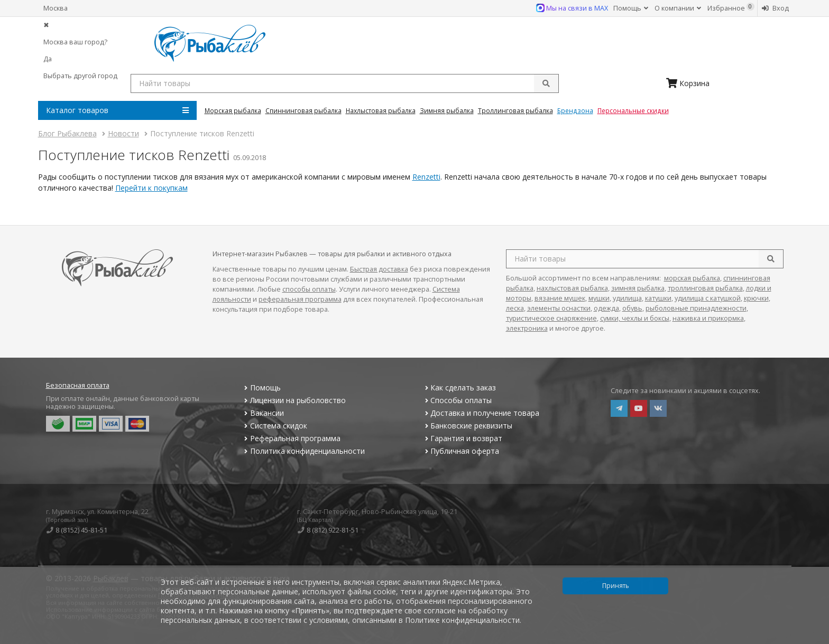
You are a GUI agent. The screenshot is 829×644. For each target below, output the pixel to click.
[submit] (546, 83)
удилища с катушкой (708, 298)
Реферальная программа (291, 438)
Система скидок (275, 426)
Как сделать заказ (459, 388)
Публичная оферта (461, 451)
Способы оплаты (457, 400)
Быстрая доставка (379, 269)
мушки (599, 298)
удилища (627, 298)
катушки (658, 298)
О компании (678, 8)
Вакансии (263, 413)
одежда (606, 308)
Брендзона (575, 110)
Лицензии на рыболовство (294, 400)
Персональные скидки (633, 110)
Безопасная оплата (78, 385)
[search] (771, 259)
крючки (756, 298)
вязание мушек (560, 298)
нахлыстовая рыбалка (572, 288)
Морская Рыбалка (233, 110)
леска (515, 308)
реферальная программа (300, 299)
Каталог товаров (117, 110)
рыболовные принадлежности (696, 308)
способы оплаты (309, 289)
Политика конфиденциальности (303, 451)
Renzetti (426, 177)
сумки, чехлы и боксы (635, 318)
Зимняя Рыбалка (447, 110)
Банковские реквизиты (467, 426)
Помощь (631, 8)
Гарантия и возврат (462, 438)
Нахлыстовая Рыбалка (381, 110)
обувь (632, 308)
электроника (527, 328)
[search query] (345, 83)
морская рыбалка (692, 278)
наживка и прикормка (708, 318)
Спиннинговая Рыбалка (303, 110)
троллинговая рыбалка (705, 288)
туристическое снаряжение (551, 318)
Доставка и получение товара (481, 413)
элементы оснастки (559, 308)
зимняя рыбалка (638, 288)
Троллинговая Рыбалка (515, 110)
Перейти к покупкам (151, 188)
